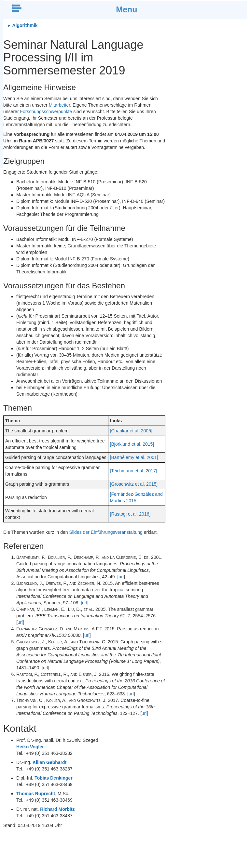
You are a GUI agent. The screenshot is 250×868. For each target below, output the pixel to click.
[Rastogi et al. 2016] (130, 514)
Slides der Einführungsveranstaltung (106, 532)
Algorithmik (24, 25)
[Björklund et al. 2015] (132, 444)
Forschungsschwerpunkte (46, 112)
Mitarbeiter (60, 105)
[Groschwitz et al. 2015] (134, 484)
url (121, 577)
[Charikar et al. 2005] (131, 431)
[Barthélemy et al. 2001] (134, 457)
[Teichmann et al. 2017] (134, 471)
